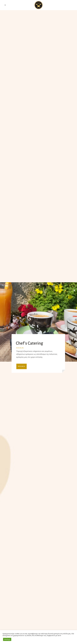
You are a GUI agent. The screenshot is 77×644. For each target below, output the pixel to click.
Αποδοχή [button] (7, 639)
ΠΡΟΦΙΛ (22, 366)
